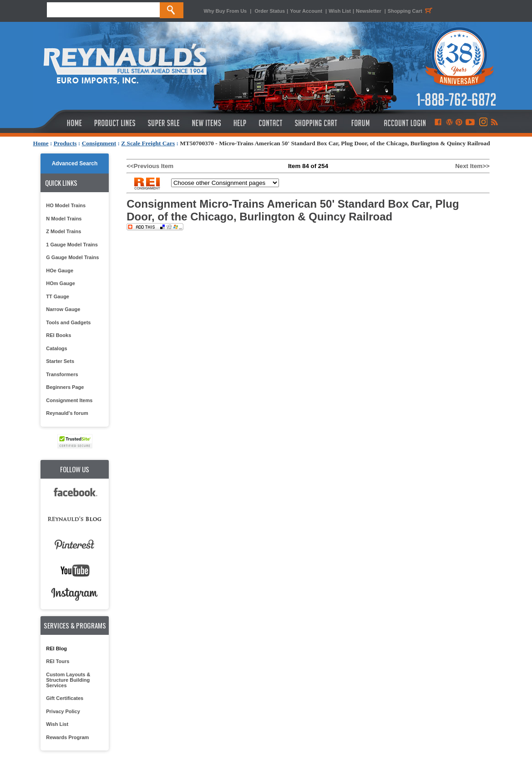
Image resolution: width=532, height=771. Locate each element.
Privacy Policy (63, 711)
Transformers (62, 374)
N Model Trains (64, 219)
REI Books (58, 335)
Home (41, 143)
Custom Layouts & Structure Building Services (68, 680)
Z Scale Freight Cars (148, 143)
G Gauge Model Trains (72, 257)
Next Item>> (472, 166)
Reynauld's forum (67, 413)
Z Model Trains (63, 231)
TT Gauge (58, 296)
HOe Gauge (60, 271)
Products (65, 143)
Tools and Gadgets (68, 322)
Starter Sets (60, 361)
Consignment (99, 143)
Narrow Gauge (63, 309)
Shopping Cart (411, 11)
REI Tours (58, 661)
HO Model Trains (66, 205)
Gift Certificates (65, 698)
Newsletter (369, 11)
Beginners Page (65, 387)
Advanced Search (75, 163)
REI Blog (56, 648)
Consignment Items (69, 400)
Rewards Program (67, 737)
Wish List (340, 11)
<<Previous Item (150, 166)
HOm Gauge (61, 283)
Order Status (270, 11)
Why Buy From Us (225, 11)
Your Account (307, 11)
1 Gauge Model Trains (72, 245)
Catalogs (56, 348)
